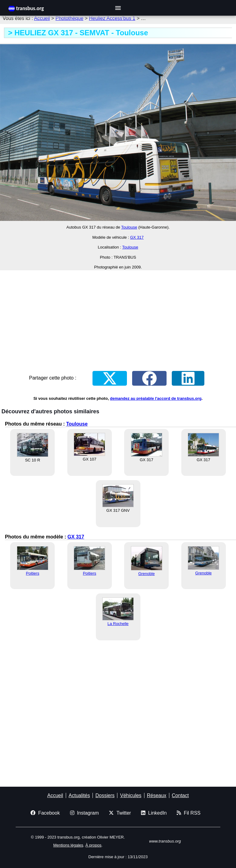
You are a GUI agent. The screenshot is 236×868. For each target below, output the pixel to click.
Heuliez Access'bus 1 (112, 18)
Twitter (120, 813)
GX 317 (137, 237)
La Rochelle (118, 624)
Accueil (42, 18)
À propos (93, 845)
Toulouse (129, 227)
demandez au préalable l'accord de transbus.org (156, 398)
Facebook (45, 813)
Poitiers (32, 573)
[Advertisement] (118, 318)
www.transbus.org (165, 841)
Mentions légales (68, 845)
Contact (180, 795)
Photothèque (70, 18)
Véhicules (131, 795)
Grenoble (146, 574)
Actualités (79, 795)
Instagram (85, 813)
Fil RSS (189, 813)
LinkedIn (154, 813)
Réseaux (157, 795)
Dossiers (105, 795)
